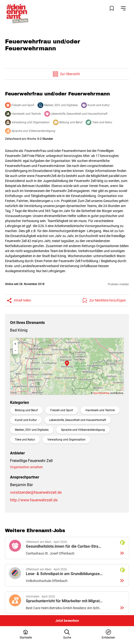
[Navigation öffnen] (123, 8)
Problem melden (118, 284)
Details (67, 548)
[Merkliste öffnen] (112, 8)
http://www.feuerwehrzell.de (34, 500)
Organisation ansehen (26, 467)
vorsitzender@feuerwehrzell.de (36, 492)
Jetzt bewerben (67, 621)
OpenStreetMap (101, 393)
